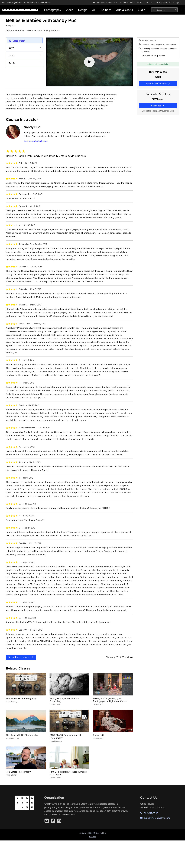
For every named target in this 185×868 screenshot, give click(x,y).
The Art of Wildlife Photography (22, 735)
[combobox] (164, 10)
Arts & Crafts (124, 10)
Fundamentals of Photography (21, 698)
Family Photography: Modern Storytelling (64, 700)
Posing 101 (98, 735)
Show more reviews (21, 657)
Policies (92, 837)
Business (105, 10)
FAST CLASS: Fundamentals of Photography (65, 736)
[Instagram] (59, 821)
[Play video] (89, 62)
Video (70, 10)
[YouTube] (47, 821)
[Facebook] (53, 821)
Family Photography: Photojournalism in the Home (68, 773)
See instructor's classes (36, 141)
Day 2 (12, 55)
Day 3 (12, 63)
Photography (53, 10)
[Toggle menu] (183, 10)
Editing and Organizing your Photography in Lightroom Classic (110, 700)
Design (83, 10)
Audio (141, 10)
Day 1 (11, 48)
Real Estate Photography (18, 772)
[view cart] (150, 3)
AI (93, 10)
